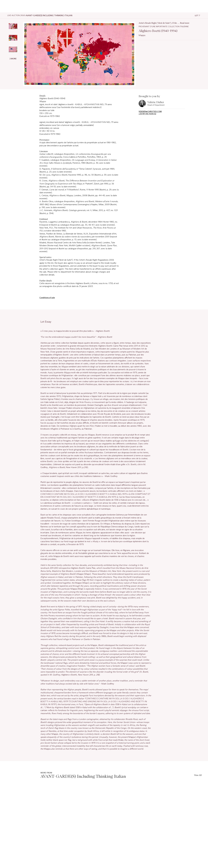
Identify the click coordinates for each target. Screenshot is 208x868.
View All (198, 775)
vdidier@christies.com (150, 112)
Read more (185, 23)
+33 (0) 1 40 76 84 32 (147, 114)
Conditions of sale (47, 298)
